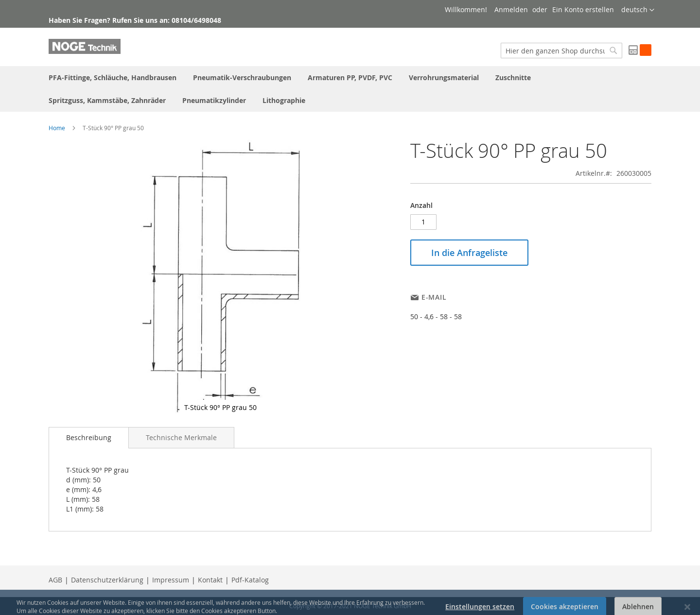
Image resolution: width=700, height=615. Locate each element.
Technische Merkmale (181, 437)
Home (57, 128)
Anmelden (511, 9)
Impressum (171, 580)
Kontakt (210, 580)
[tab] (89, 438)
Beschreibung (89, 437)
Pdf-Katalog (250, 580)
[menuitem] (113, 77)
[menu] (350, 89)
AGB (55, 580)
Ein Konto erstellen (583, 9)
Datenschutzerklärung (107, 580)
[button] (638, 10)
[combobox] (561, 51)
